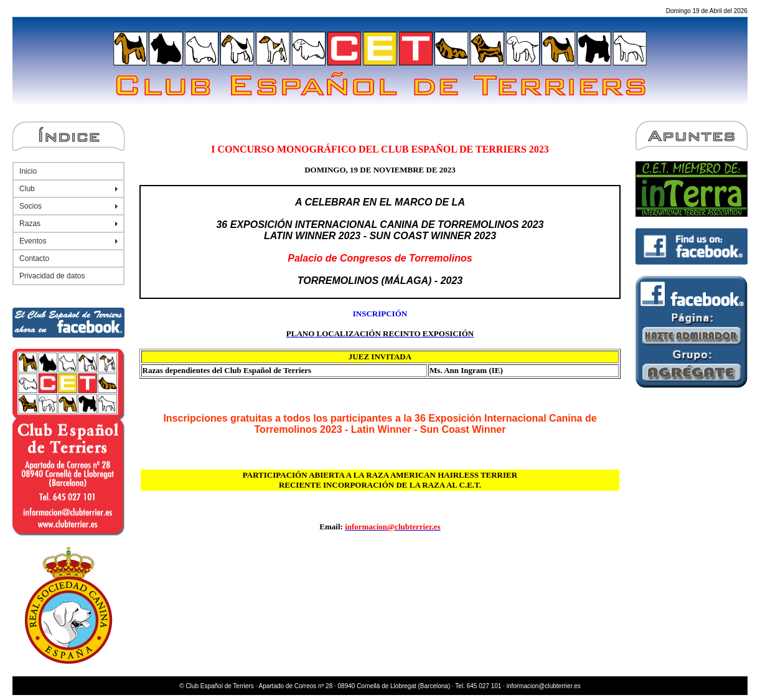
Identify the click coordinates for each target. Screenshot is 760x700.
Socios (30, 206)
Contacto (34, 258)
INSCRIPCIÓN (380, 314)
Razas (30, 224)
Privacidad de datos (52, 276)
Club (27, 189)
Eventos (33, 241)
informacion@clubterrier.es (544, 686)
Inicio (28, 171)
